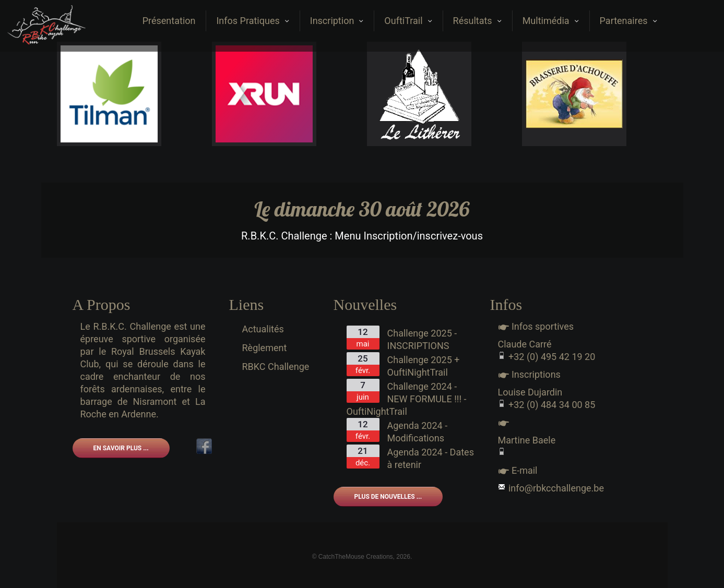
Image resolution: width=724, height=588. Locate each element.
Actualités (263, 329)
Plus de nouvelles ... (388, 497)
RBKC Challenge (276, 367)
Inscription (337, 21)
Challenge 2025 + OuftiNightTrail (424, 366)
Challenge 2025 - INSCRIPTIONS (422, 339)
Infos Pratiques (252, 21)
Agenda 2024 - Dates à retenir (431, 458)
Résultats (477, 21)
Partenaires (628, 21)
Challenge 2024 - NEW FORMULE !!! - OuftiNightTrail (407, 399)
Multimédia (551, 21)
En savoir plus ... (121, 448)
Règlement (265, 348)
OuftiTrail (408, 21)
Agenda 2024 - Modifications (418, 432)
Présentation (169, 21)
